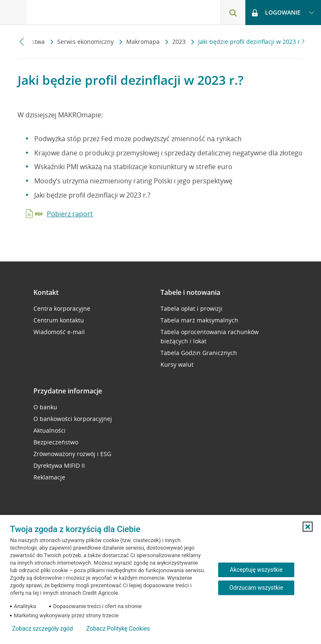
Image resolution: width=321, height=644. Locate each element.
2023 (180, 42)
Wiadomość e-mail (59, 332)
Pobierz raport (70, 214)
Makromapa (144, 42)
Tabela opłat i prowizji (191, 308)
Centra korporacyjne (62, 308)
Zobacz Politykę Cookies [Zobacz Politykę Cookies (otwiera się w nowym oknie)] (118, 629)
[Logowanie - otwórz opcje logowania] (283, 13)
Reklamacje (49, 477)
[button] (308, 527)
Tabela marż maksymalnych (199, 320)
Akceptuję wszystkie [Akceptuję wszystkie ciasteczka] (256, 570)
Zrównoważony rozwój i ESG (72, 454)
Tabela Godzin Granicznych (199, 353)
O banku (45, 407)
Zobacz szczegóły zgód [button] (42, 629)
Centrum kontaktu (59, 320)
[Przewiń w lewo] (22, 42)
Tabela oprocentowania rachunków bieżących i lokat (210, 336)
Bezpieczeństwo (56, 442)
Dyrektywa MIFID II (59, 465)
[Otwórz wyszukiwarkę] (233, 13)
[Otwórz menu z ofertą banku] (13, 13)
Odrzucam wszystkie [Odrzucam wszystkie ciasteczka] (256, 588)
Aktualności (50, 430)
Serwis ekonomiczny (86, 42)
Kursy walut (177, 364)
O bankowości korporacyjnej (73, 419)
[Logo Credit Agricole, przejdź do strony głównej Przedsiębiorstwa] (69, 12)
